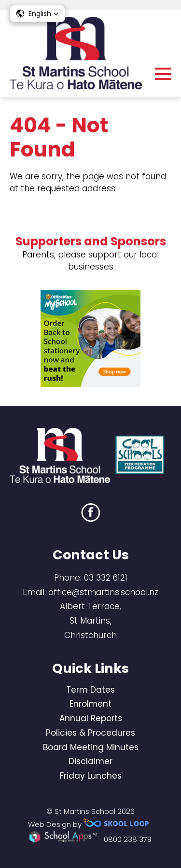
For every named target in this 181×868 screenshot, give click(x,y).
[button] (37, 14)
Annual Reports (91, 718)
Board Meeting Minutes (91, 747)
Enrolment (90, 704)
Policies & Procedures (90, 733)
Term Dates (90, 690)
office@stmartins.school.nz (103, 592)
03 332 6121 (106, 578)
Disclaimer (90, 761)
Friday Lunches (91, 776)
